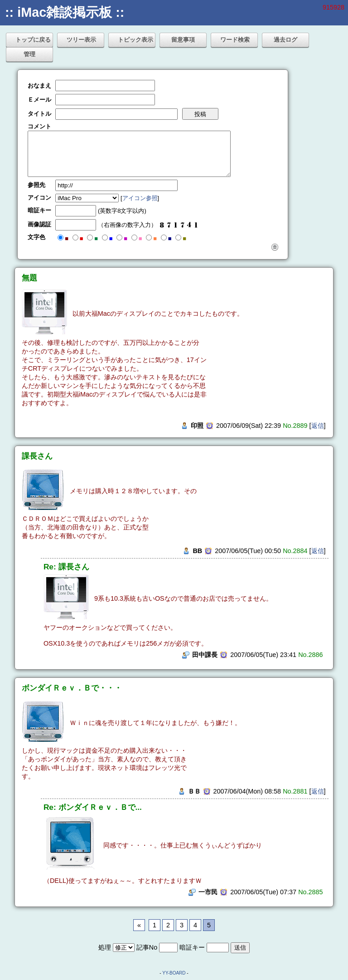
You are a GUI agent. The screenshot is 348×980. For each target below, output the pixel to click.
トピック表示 (135, 40)
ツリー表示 (81, 40)
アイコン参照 (140, 198)
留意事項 (183, 40)
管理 (29, 54)
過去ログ (285, 40)
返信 (318, 426)
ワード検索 (235, 40)
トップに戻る (33, 40)
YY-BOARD (174, 973)
